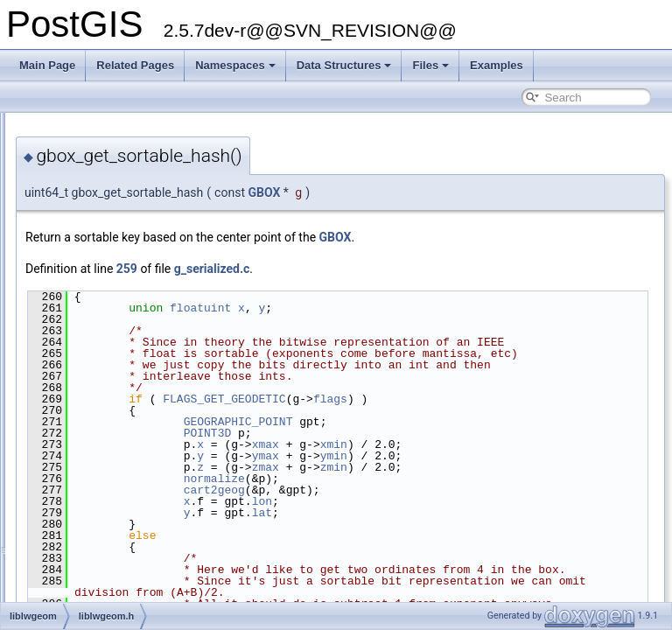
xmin (553, 479)
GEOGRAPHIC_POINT (457, 456)
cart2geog (433, 524)
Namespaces (235, 65)
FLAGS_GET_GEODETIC (443, 433)
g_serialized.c (431, 269)
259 (346, 269)
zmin (553, 501)
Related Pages (135, 65)
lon (481, 535)
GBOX (483, 192)
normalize (433, 513)
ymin (553, 490)
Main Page (47, 65)
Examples (497, 65)
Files (430, 65)
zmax (484, 501)
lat (481, 547)
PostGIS (35, 127)
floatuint (419, 308)
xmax (484, 479)
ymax (484, 490)
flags (549, 433)
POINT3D (427, 467)
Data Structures (344, 65)
